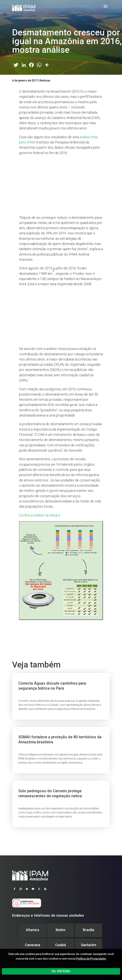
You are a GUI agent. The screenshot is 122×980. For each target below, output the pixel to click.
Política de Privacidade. (91, 959)
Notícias (45, 80)
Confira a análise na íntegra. (40, 515)
